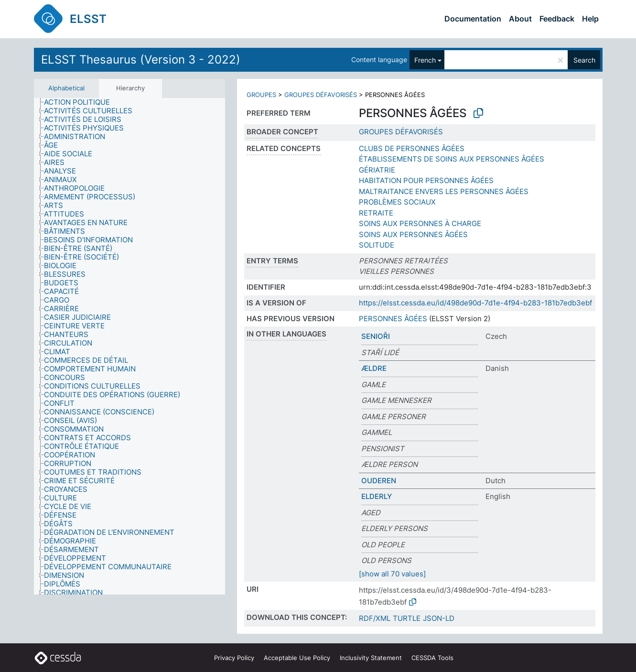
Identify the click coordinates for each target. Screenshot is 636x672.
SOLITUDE (377, 245)
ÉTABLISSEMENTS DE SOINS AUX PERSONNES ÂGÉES (452, 159)
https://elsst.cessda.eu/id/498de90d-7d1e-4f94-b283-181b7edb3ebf (475, 303)
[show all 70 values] (392, 574)
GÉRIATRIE (377, 170)
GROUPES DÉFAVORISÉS (321, 95)
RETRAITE (376, 213)
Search (584, 60)
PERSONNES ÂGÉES (393, 319)
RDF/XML (375, 618)
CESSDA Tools (432, 658)
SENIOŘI (376, 336)
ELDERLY (377, 496)
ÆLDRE (374, 368)
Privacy (234, 658)
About (520, 19)
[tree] (129, 346)
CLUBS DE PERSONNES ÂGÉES (412, 148)
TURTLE (407, 618)
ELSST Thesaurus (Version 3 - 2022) (141, 60)
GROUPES (261, 95)
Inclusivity (371, 658)
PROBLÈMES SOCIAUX (397, 202)
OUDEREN (379, 481)
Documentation (473, 19)
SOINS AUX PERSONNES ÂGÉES (413, 234)
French (425, 60)
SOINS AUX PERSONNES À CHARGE (420, 223)
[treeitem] (81, 102)
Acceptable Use (297, 658)
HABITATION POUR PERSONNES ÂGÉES (426, 180)
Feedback (557, 19)
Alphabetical (66, 88)
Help (590, 19)
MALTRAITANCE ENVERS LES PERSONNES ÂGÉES (444, 191)
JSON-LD (439, 618)
